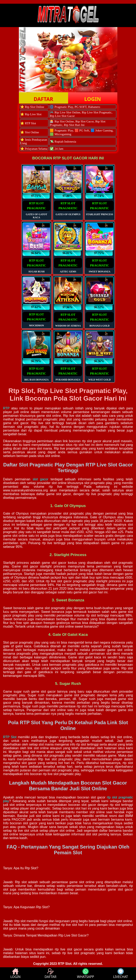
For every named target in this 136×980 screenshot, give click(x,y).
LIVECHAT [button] (120, 974)
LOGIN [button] (93, 99)
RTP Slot (10, 737)
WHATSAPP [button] (85, 974)
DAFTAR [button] (43, 99)
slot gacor (40, 479)
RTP (6, 408)
